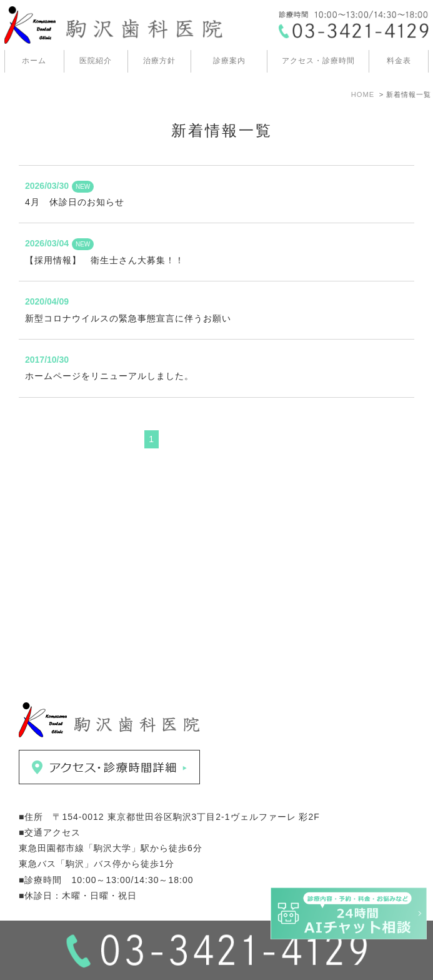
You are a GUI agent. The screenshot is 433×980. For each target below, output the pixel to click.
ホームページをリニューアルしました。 (109, 376)
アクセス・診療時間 (318, 61)
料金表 (399, 61)
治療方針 (159, 61)
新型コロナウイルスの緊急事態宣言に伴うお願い (128, 318)
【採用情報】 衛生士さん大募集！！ (105, 260)
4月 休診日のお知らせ (75, 202)
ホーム (34, 61)
